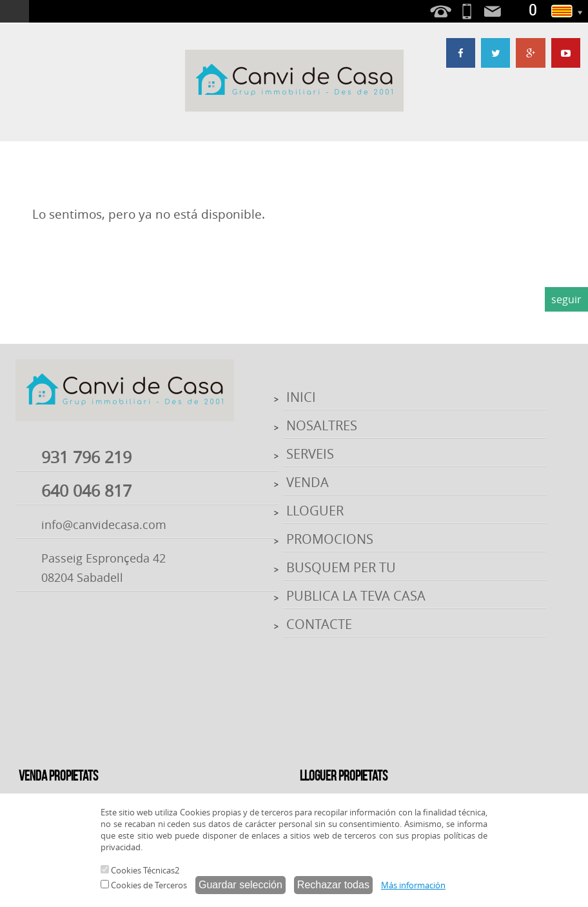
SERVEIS (310, 454)
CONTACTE (319, 624)
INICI (301, 397)
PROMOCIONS (330, 539)
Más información (413, 885)
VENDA (308, 482)
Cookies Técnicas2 (140, 870)
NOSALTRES (322, 425)
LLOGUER (315, 511)
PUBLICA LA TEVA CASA (356, 596)
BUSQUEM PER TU (341, 567)
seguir (566, 299)
